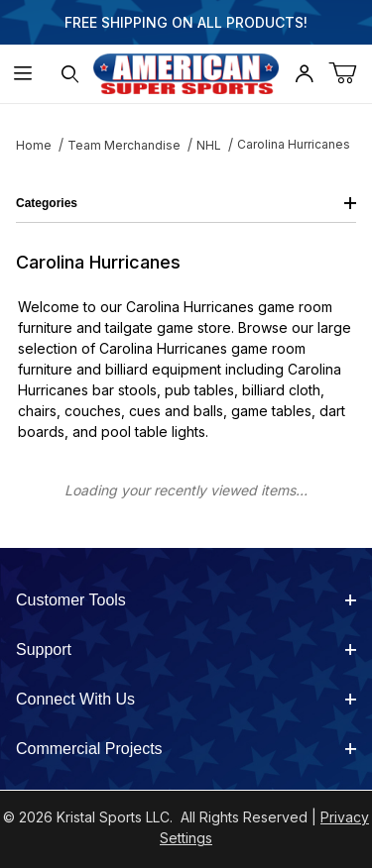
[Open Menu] (23, 74)
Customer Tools (186, 600)
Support (186, 650)
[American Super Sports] (186, 72)
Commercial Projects (186, 749)
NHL (209, 145)
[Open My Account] (304, 74)
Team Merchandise (124, 145)
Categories (186, 203)
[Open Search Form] (70, 74)
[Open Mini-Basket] (350, 74)
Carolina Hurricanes (294, 144)
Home (34, 145)
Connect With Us (186, 699)
